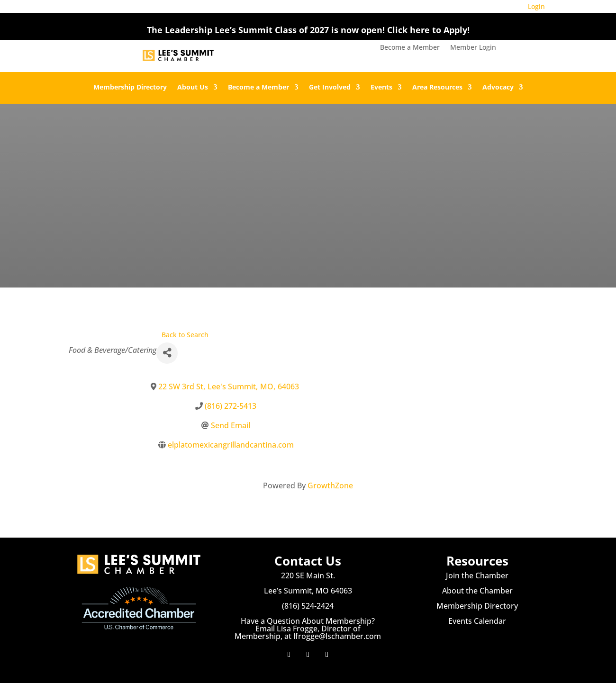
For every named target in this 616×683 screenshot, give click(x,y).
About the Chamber (477, 591)
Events (381, 88)
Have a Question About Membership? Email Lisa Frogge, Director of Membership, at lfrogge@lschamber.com (308, 629)
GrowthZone (330, 485)
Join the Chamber (477, 575)
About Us (193, 88)
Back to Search (185, 335)
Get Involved (330, 88)
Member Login (473, 48)
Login (536, 6)
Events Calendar (477, 621)
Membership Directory (130, 88)
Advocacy (498, 88)
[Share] (167, 353)
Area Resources (437, 88)
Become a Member (410, 48)
